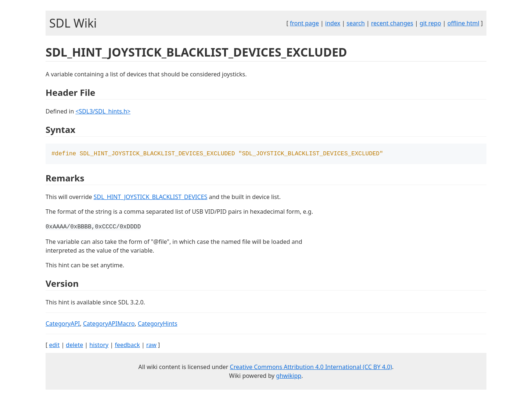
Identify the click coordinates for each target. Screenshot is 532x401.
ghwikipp (289, 376)
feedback (127, 346)
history (99, 346)
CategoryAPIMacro (109, 324)
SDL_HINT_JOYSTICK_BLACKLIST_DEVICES (151, 198)
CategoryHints (158, 324)
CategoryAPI (63, 324)
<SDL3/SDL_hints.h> (103, 111)
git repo (430, 23)
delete (74, 346)
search (356, 23)
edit (54, 346)
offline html (463, 23)
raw (151, 346)
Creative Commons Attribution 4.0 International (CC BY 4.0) (311, 368)
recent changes (392, 23)
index (333, 23)
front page (304, 23)
